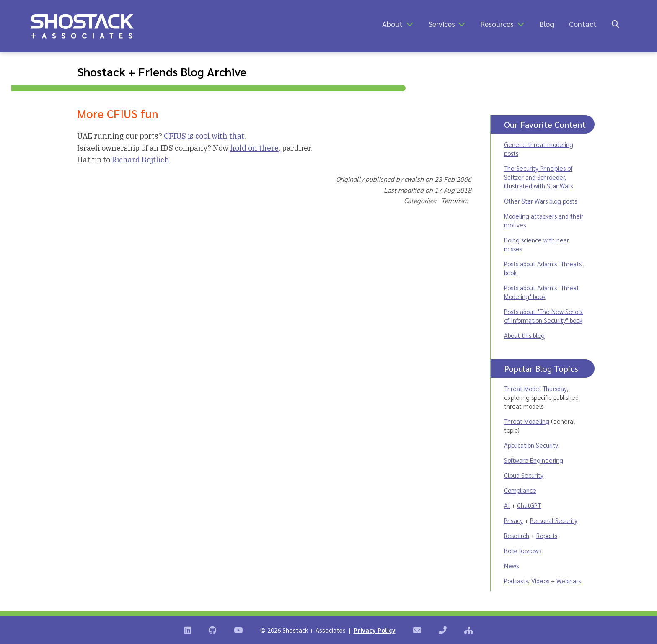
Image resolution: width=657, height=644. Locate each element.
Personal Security (554, 520)
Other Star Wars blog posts (541, 201)
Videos (540, 581)
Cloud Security (524, 475)
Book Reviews (522, 550)
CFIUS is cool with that (204, 136)
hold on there (254, 148)
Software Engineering (534, 460)
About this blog (524, 335)
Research (517, 535)
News (511, 565)
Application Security (531, 445)
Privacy (513, 520)
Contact (583, 24)
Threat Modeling (527, 421)
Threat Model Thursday (535, 388)
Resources (497, 24)
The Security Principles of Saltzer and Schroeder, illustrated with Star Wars (538, 177)
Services (442, 24)
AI (507, 505)
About (392, 24)
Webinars (569, 581)
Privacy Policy (375, 630)
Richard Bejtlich (141, 160)
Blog (547, 24)
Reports (547, 535)
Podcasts (516, 581)
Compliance (520, 490)
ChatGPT (529, 505)
